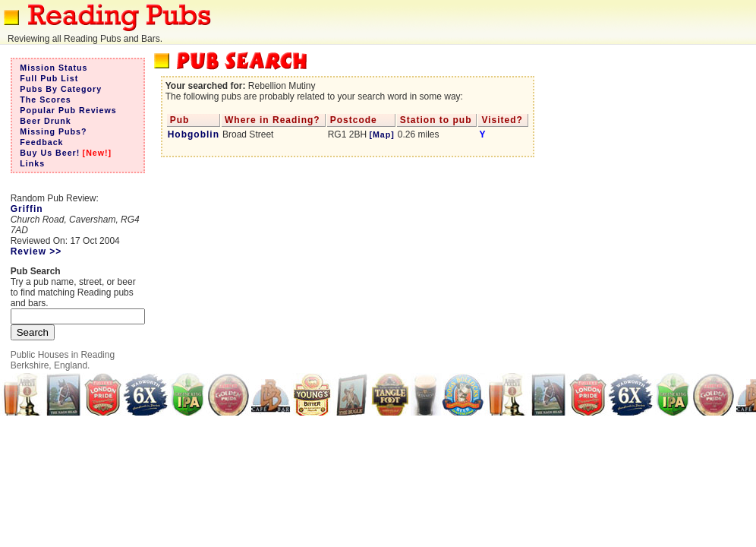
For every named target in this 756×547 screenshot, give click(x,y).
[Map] (381, 134)
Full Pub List (49, 78)
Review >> (36, 251)
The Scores (45, 100)
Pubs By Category (61, 89)
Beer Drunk (45, 121)
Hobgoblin (194, 134)
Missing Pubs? (53, 131)
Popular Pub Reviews (68, 110)
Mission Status (54, 68)
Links (32, 163)
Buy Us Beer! (50, 153)
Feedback (41, 142)
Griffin (27, 209)
